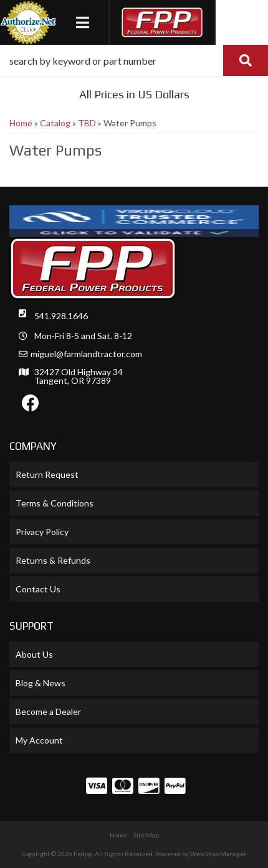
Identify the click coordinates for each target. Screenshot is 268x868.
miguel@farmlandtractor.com (86, 354)
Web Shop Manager (218, 854)
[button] (134, 60)
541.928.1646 (61, 316)
